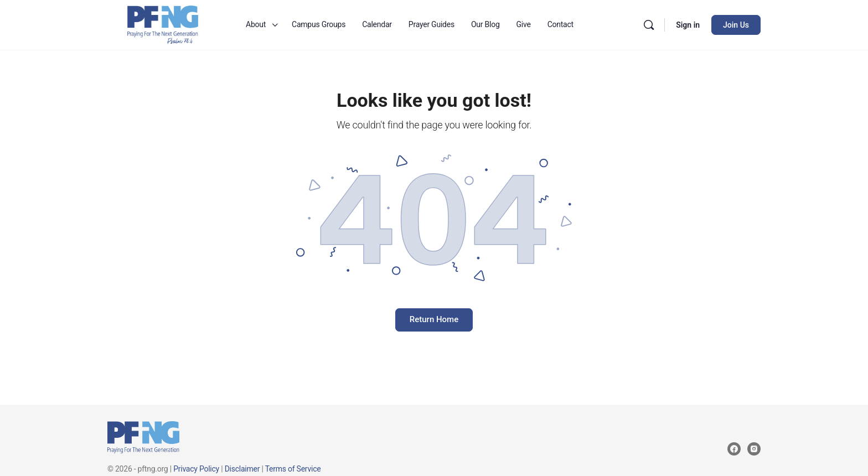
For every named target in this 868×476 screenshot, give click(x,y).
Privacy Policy (196, 469)
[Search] (649, 25)
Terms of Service (293, 469)
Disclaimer (242, 469)
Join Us (736, 25)
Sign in (688, 25)
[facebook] (734, 449)
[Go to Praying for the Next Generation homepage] (163, 24)
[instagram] (754, 449)
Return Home (434, 319)
